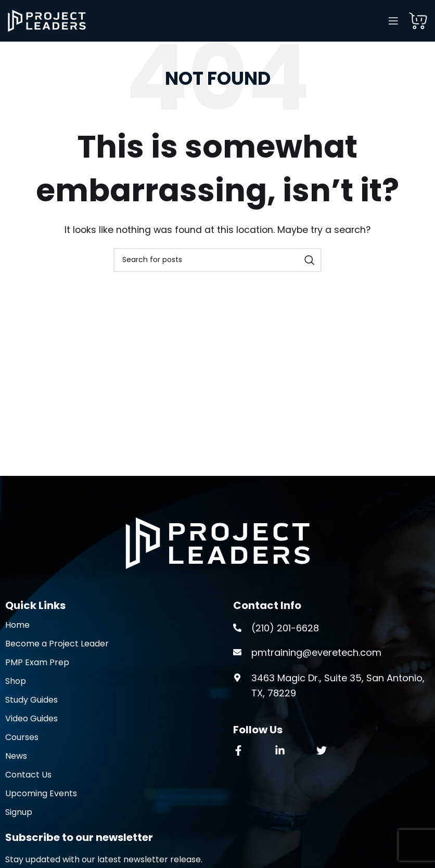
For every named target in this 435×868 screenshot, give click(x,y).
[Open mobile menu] (393, 21)
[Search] (217, 260)
